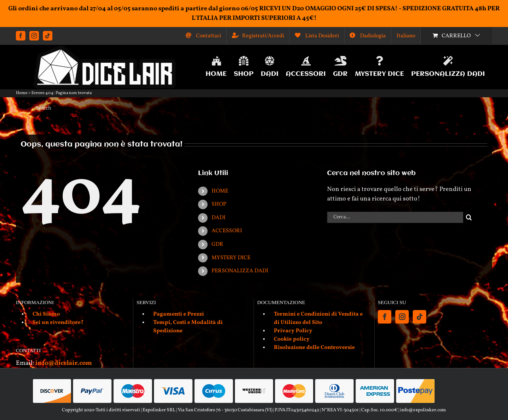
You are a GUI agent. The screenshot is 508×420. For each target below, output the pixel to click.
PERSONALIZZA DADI (240, 271)
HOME (220, 191)
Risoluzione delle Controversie (314, 348)
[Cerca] (469, 217)
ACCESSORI (227, 231)
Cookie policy (292, 339)
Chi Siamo (46, 314)
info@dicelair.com (63, 363)
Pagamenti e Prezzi (179, 314)
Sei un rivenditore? (58, 323)
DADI (218, 218)
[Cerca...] (395, 217)
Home (22, 93)
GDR (217, 244)
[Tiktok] (419, 317)
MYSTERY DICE (231, 258)
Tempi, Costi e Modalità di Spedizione (188, 327)
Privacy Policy (293, 331)
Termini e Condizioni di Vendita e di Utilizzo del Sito (318, 318)
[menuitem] (406, 36)
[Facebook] (385, 317)
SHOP (219, 204)
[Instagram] (402, 317)
